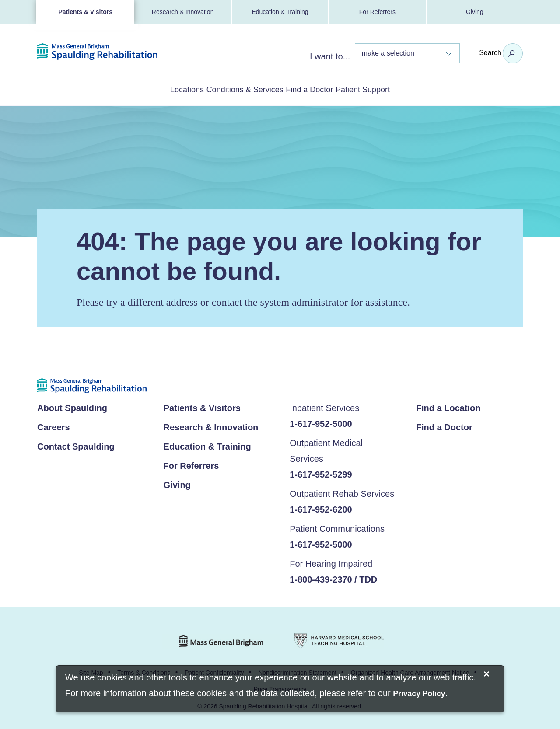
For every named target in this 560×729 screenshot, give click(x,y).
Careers (54, 426)
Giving (475, 12)
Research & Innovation (183, 12)
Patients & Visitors (85, 12)
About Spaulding (72, 406)
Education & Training (280, 12)
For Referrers (377, 12)
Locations (151, 89)
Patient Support (398, 89)
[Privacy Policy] (419, 694)
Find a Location (448, 406)
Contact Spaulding (76, 445)
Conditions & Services (233, 89)
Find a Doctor (322, 89)
